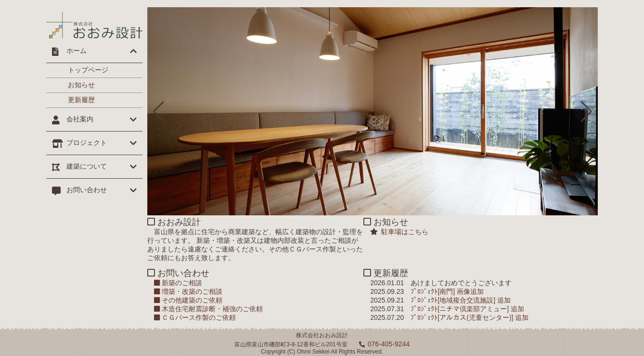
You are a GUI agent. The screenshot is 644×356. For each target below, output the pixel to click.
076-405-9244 (389, 344)
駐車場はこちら (403, 232)
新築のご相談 (178, 283)
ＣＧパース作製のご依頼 (195, 317)
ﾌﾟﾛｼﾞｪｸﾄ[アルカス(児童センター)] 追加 (470, 317)
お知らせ (81, 85)
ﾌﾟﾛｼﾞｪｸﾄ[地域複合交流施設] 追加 (461, 300)
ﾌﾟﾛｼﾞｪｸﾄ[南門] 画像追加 (447, 291)
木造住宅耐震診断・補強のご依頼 (208, 309)
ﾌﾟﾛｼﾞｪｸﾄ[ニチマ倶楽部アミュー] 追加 (467, 309)
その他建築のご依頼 (188, 300)
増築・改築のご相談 (188, 291)
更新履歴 (81, 100)
